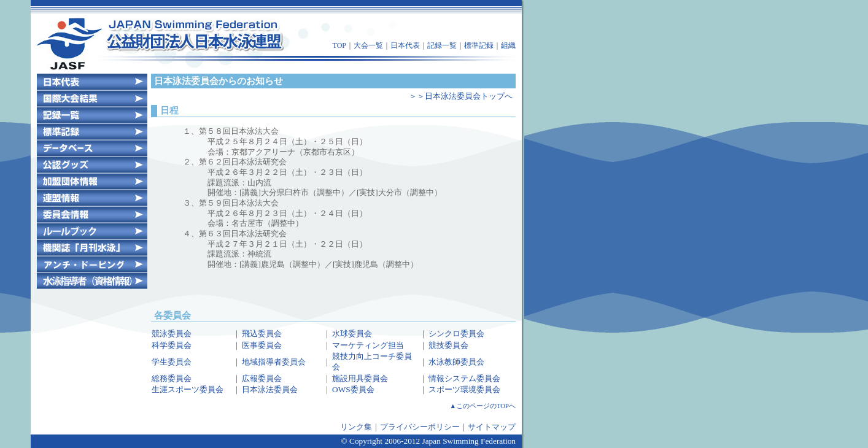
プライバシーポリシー (420, 427)
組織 (508, 45)
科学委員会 (172, 345)
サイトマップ (492, 427)
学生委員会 (172, 362)
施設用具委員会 (360, 378)
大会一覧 (368, 45)
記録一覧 (442, 45)
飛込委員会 (262, 334)
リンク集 (356, 427)
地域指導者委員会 (274, 362)
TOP (339, 45)
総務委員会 (172, 378)
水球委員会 (352, 334)
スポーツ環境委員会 (464, 389)
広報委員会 (262, 378)
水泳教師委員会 (456, 362)
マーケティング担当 (368, 345)
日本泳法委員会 (270, 389)
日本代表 (405, 45)
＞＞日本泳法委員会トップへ (461, 96)
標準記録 (479, 45)
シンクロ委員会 (456, 334)
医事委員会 (262, 345)
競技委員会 (448, 345)
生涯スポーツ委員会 (188, 389)
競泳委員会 (172, 334)
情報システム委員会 (464, 378)
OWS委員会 (353, 389)
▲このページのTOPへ (483, 406)
